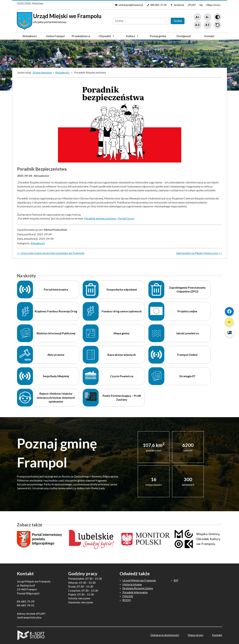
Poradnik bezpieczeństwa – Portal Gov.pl (109, 218)
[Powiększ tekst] (197, 17)
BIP (176, 580)
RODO (127, 600)
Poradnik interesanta (135, 592)
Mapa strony (213, 5)
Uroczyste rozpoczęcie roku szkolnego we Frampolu (53, 253)
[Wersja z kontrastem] (218, 17)
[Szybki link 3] (229, 333)
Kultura (132, 36)
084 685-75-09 (158, 5)
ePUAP (192, 5)
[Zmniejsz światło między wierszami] (207, 25)
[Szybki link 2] (229, 322)
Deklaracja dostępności (165, 635)
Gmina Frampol (55, 37)
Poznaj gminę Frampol (158, 37)
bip (201, 5)
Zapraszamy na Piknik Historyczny (197, 253)
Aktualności (30, 36)
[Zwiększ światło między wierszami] (197, 25)
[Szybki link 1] (229, 311)
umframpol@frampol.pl (131, 5)
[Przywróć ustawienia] (218, 25)
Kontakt (209, 36)
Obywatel (107, 36)
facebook (179, 5)
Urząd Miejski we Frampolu (139, 580)
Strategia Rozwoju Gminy (138, 588)
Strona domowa (42, 72)
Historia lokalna (132, 584)
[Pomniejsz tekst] (207, 17)
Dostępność (184, 36)
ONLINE (128, 596)
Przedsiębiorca (81, 37)
